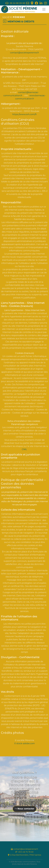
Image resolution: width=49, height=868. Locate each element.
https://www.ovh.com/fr (24, 115)
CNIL (24, 450)
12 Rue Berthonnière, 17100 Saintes (25, 855)
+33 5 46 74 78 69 (25, 852)
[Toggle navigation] (44, 9)
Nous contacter (24, 809)
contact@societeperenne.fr (24, 53)
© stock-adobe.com (24, 744)
